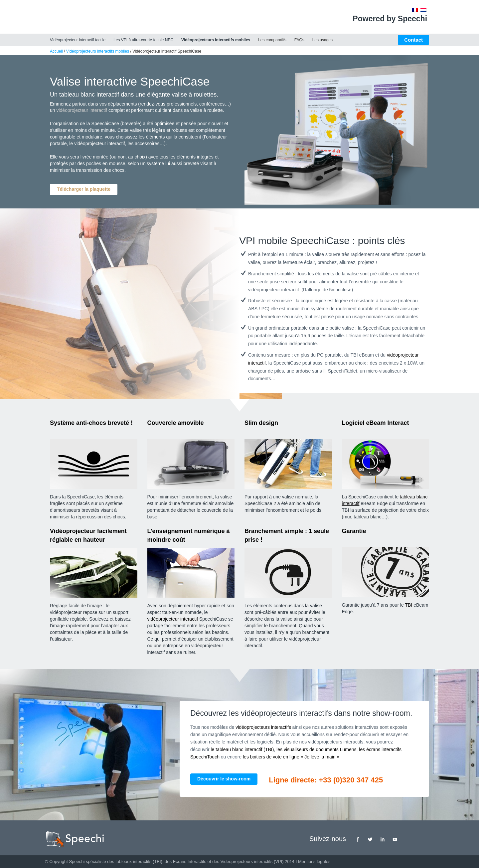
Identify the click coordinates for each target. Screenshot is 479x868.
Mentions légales (314, 862)
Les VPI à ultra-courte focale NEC (143, 40)
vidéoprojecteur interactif (82, 110)
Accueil (56, 51)
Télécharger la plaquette (84, 189)
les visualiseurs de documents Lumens (316, 749)
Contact (413, 40)
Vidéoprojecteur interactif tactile (78, 40)
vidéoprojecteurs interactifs (263, 727)
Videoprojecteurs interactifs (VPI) (252, 862)
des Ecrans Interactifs (185, 862)
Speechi (77, 862)
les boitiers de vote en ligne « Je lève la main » (291, 757)
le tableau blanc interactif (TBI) (242, 749)
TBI (408, 605)
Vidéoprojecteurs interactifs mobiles (216, 40)
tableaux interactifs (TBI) (139, 862)
